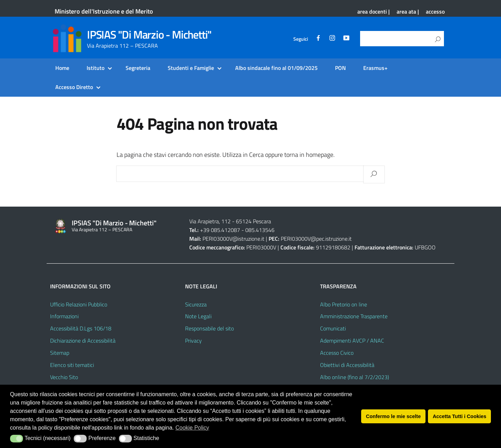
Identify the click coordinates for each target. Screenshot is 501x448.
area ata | (408, 11)
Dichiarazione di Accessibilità (83, 341)
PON (340, 68)
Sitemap (60, 353)
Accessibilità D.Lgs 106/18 (81, 328)
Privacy (193, 341)
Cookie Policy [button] (192, 428)
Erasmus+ (375, 68)
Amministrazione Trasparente (354, 316)
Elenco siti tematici (72, 365)
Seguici (301, 39)
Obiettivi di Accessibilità (347, 365)
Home (62, 68)
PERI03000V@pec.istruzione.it (316, 239)
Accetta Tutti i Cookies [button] (460, 416)
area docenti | (373, 11)
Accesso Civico (337, 353)
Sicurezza (196, 304)
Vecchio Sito (64, 377)
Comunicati (333, 328)
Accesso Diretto (74, 87)
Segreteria (138, 68)
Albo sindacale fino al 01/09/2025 (276, 68)
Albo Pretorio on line (344, 304)
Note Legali (198, 316)
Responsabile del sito (209, 328)
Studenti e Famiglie (191, 68)
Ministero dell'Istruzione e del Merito (104, 11)
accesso (435, 11)
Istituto (96, 68)
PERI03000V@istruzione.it (233, 239)
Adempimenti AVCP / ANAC (352, 341)
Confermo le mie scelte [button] (393, 416)
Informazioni (64, 316)
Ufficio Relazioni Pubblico (79, 304)
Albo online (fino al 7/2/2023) (355, 377)
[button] (17, 439)
